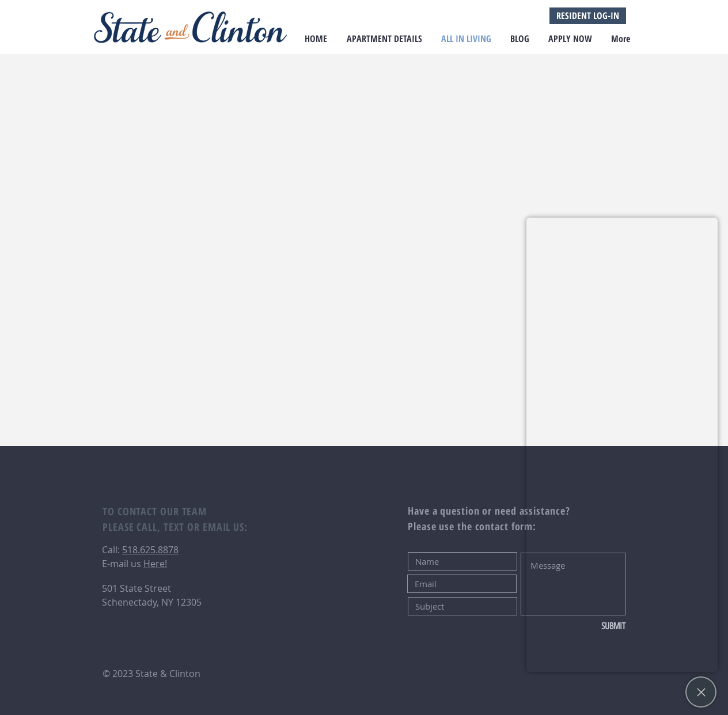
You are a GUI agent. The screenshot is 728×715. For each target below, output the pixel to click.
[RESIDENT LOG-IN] (588, 16)
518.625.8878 (150, 550)
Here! (155, 564)
